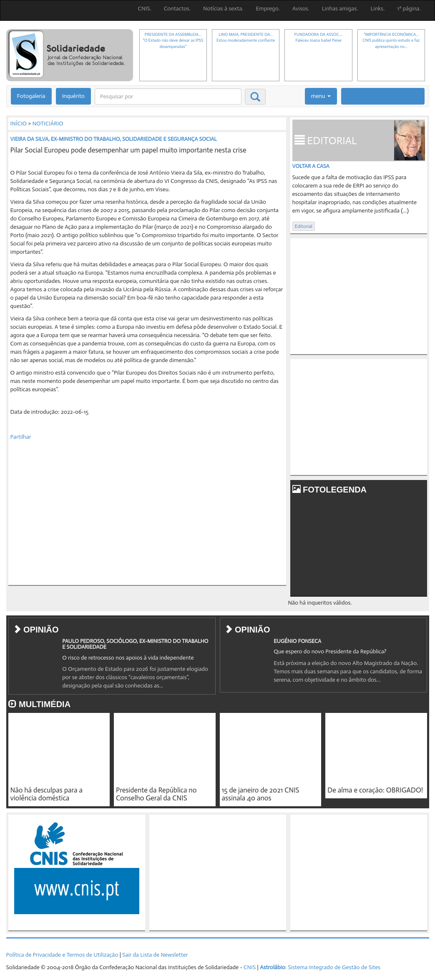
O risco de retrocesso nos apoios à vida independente (128, 658)
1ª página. (409, 9)
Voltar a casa (311, 166)
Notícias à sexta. (223, 9)
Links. (378, 9)
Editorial (304, 226)
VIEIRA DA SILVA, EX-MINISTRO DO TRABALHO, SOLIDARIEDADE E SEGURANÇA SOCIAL (114, 139)
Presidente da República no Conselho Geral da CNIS (156, 794)
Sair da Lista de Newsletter (155, 955)
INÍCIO (19, 124)
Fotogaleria (31, 96)
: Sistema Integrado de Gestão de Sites (320, 967)
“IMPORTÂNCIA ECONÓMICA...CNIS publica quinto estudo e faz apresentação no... (391, 41)
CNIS (250, 967)
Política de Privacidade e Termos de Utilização (62, 955)
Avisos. (301, 9)
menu (321, 96)
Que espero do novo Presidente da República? (330, 651)
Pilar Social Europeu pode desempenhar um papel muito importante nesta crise (128, 150)
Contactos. (177, 9)
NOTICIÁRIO (48, 124)
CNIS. (145, 9)
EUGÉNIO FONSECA (297, 641)
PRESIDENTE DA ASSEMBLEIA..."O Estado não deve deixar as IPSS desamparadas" (173, 41)
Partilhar (21, 437)
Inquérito (73, 96)
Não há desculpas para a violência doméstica (47, 794)
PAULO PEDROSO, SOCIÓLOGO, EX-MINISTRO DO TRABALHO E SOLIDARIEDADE (135, 644)
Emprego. (268, 9)
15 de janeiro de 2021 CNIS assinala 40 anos (261, 794)
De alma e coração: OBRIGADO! (375, 790)
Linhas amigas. (340, 9)
